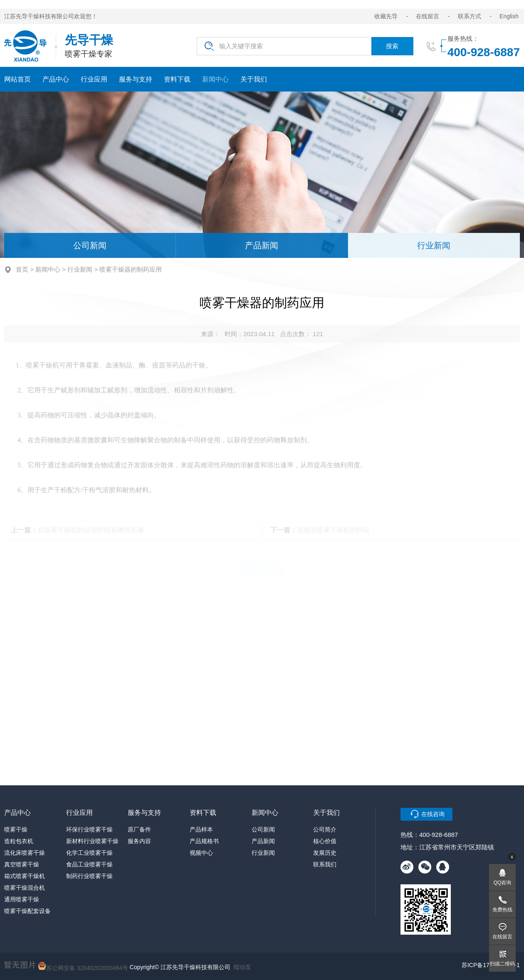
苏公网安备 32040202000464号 (83, 966)
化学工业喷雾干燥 (89, 853)
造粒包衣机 (19, 841)
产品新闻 (262, 245)
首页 (22, 269)
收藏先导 (386, 16)
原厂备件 (139, 829)
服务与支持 (136, 79)
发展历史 (325, 853)
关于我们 (254, 79)
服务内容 (139, 841)
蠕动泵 (242, 967)
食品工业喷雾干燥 (89, 864)
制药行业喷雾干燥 (89, 876)
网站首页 (17, 79)
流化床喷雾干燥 (25, 853)
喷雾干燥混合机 (25, 888)
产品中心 (56, 79)
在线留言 (428, 16)
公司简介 (325, 829)
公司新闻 (90, 245)
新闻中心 (215, 79)
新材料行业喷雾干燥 (92, 841)
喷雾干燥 (16, 829)
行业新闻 (434, 245)
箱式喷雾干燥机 (25, 876)
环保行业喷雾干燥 (89, 829)
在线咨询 (433, 814)
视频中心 (201, 853)
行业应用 (94, 79)
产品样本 (201, 829)
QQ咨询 (503, 883)
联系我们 (325, 864)
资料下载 (177, 79)
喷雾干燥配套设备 (27, 911)
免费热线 (502, 910)
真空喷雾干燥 (22, 864)
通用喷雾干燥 (22, 899)
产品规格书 (204, 841)
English (509, 16)
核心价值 (325, 841)
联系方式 (470, 16)
